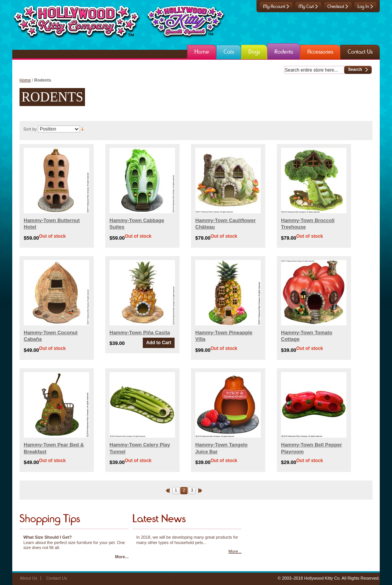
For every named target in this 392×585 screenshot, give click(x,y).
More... (122, 557)
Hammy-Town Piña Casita (140, 333)
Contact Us (57, 578)
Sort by (30, 129)
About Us (29, 578)
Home (25, 80)
